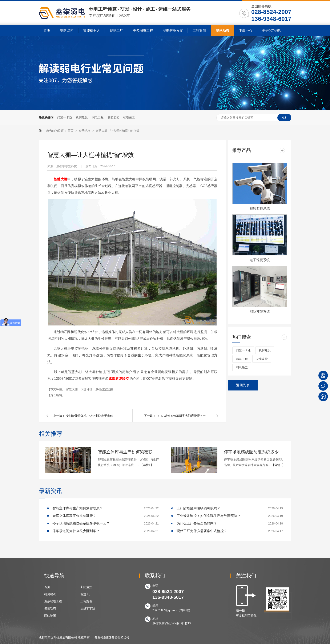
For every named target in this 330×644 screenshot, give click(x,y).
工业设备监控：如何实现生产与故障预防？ (209, 516)
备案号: (99, 638)
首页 (47, 31)
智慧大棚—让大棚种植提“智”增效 (117, 131)
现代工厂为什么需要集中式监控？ (202, 531)
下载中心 (246, 31)
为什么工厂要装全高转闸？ (197, 523)
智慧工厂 (116, 31)
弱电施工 (129, 117)
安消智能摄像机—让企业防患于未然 (89, 416)
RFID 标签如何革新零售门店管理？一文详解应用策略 (184, 416)
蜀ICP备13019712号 (117, 638)
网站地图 (50, 616)
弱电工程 (98, 117)
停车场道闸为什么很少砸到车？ (76, 531)
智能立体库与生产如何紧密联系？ (128, 452)
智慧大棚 (72, 389)
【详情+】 (147, 465)
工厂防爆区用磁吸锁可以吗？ (198, 508)
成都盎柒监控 (118, 379)
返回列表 (243, 385)
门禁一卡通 (65, 117)
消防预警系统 (260, 312)
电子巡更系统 (260, 260)
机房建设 (82, 117)
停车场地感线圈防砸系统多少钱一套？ (254, 452)
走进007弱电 (271, 31)
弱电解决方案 (173, 31)
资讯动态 (222, 31)
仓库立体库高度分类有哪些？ (74, 516)
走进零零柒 (88, 609)
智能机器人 (92, 31)
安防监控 (67, 31)
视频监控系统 (260, 208)
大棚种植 (87, 389)
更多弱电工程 (143, 31)
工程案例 (199, 31)
